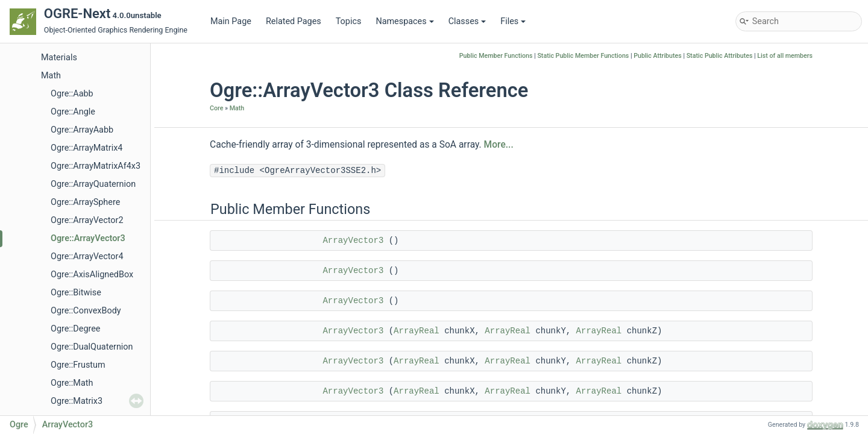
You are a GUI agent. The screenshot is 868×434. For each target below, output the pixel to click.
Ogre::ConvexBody (86, 311)
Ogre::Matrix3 (77, 401)
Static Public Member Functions (583, 56)
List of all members (785, 56)
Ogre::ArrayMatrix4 (86, 148)
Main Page (231, 21)
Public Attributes (658, 56)
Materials (59, 58)
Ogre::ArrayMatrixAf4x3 (96, 166)
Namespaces (404, 21)
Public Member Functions (496, 56)
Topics (349, 21)
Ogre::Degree (76, 329)
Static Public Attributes (720, 56)
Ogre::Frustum (78, 365)
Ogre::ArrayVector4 (87, 256)
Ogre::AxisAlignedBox (92, 275)
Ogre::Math (72, 383)
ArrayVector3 (353, 241)
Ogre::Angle (73, 112)
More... (499, 145)
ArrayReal (417, 331)
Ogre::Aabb (72, 94)
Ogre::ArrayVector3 (88, 238)
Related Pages (294, 21)
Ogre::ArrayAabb (82, 130)
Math (51, 76)
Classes (467, 21)
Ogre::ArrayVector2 (87, 220)
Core (216, 108)
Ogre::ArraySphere (85, 202)
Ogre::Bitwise (76, 293)
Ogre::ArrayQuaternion (93, 184)
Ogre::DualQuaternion (92, 347)
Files (513, 21)
